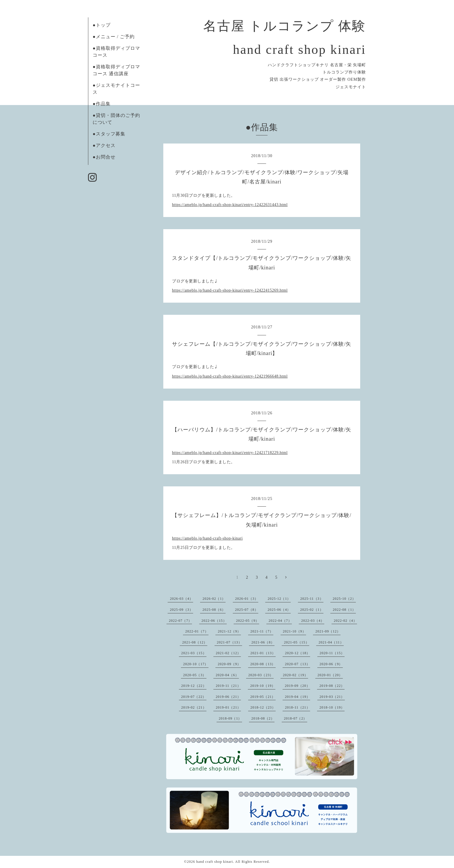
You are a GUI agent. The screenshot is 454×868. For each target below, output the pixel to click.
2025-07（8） (247, 610)
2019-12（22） (194, 686)
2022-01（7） (197, 631)
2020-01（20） (330, 675)
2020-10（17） (196, 664)
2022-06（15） (214, 621)
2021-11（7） (262, 631)
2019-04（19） (298, 697)
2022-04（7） (280, 621)
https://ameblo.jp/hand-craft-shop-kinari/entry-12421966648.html (230, 376)
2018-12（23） (263, 707)
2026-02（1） (214, 599)
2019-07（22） (194, 697)
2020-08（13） (263, 664)
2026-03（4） (182, 599)
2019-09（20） (298, 686)
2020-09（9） (229, 664)
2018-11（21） (298, 707)
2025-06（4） (279, 610)
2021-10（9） (294, 631)
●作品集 (102, 104)
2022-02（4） (345, 621)
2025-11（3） (312, 599)
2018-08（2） (263, 718)
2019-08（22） (332, 686)
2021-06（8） (263, 642)
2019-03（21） (332, 697)
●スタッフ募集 (109, 134)
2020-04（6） (227, 675)
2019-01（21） (228, 707)
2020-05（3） (195, 675)
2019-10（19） (263, 686)
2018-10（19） (332, 707)
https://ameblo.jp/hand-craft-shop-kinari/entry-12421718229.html (230, 453)
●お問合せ (104, 157)
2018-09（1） (230, 718)
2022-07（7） (180, 621)
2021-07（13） (229, 642)
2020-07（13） (298, 664)
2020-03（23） (261, 675)
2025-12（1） (279, 599)
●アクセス (104, 145)
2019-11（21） (228, 686)
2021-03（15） (194, 653)
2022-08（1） (344, 610)
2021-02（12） (228, 653)
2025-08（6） (214, 610)
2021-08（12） (195, 642)
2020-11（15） (332, 653)
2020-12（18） (298, 653)
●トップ (102, 25)
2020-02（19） (295, 675)
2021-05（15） (297, 642)
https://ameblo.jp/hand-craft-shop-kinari (207, 538)
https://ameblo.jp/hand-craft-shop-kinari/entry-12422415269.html (230, 290)
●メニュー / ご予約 (114, 37)
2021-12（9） (229, 631)
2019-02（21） (194, 707)
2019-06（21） (228, 697)
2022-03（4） (313, 621)
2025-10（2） (344, 599)
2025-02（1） (312, 610)
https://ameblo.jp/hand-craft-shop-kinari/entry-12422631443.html (230, 205)
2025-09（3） (182, 610)
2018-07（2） (296, 718)
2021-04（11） (331, 642)
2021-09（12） (328, 631)
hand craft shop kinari (215, 862)
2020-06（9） (331, 664)
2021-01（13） (263, 653)
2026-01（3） (247, 599)
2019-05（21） (263, 697)
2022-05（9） (248, 621)
